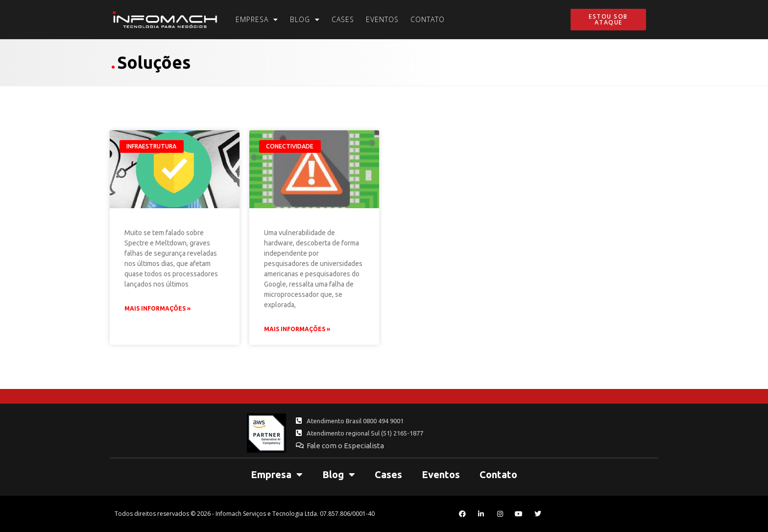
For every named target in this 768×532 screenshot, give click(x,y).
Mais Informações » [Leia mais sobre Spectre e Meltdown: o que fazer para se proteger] (157, 308)
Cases (343, 19)
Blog (305, 20)
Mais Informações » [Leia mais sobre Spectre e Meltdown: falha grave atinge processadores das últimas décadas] (297, 329)
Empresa (257, 20)
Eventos (382, 19)
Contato (428, 19)
